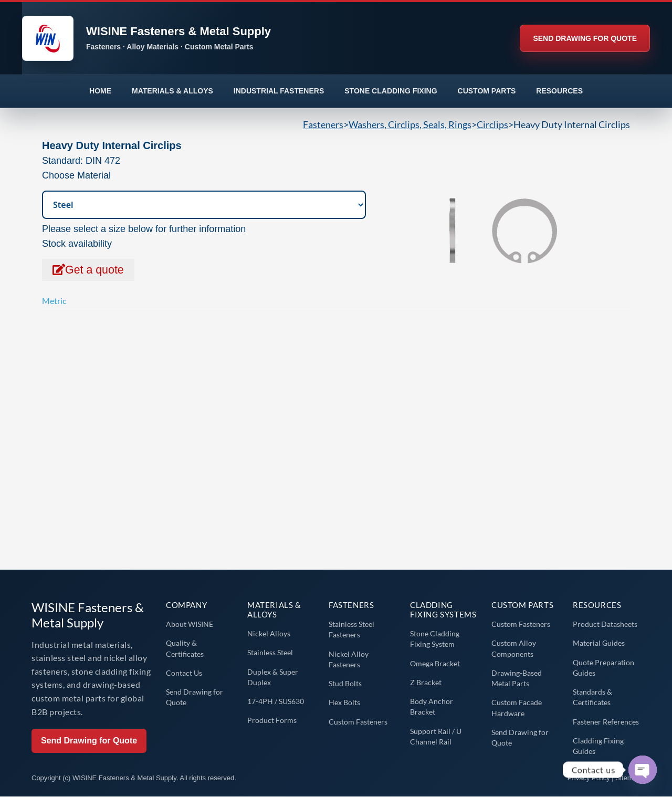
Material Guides (599, 643)
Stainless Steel (270, 653)
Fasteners (323, 124)
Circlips (492, 124)
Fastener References (606, 722)
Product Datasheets (605, 625)
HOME (100, 91)
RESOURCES (559, 91)
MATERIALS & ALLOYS (172, 91)
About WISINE (190, 625)
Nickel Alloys (269, 634)
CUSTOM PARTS (487, 91)
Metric (54, 301)
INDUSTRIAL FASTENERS (279, 91)
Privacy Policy (589, 778)
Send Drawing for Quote (89, 741)
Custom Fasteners (358, 722)
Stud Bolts (345, 684)
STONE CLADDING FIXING (391, 91)
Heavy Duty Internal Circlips (572, 124)
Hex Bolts (344, 703)
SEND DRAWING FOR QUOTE (585, 38)
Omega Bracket (435, 663)
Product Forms (272, 721)
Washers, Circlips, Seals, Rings (410, 124)
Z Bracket (426, 682)
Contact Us (184, 673)
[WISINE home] (260, 38)
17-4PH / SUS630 (276, 702)
